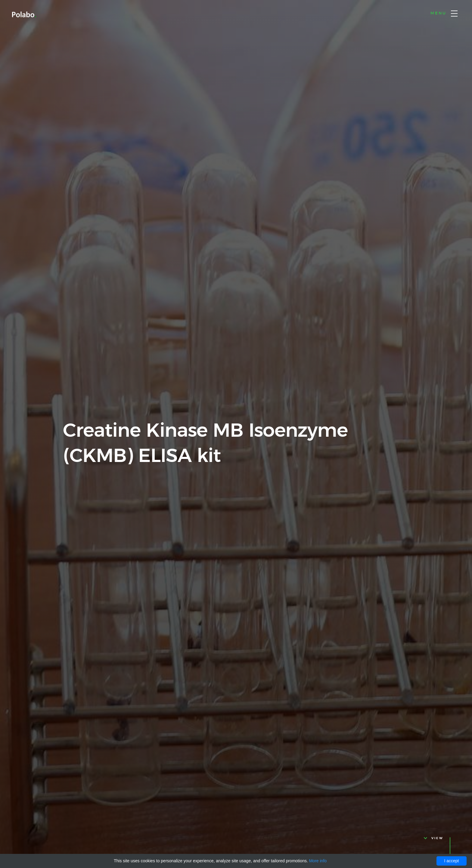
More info (318, 861)
